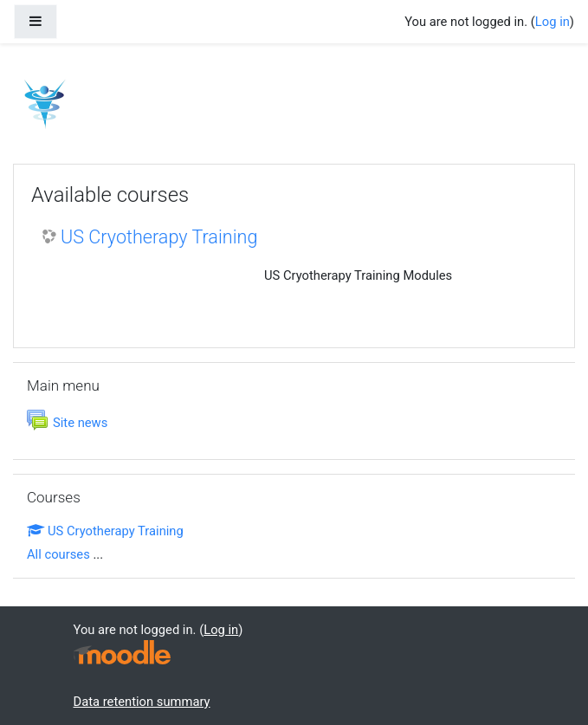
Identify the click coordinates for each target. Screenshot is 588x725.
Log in (552, 22)
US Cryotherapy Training (159, 237)
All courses (58, 554)
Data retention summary (142, 702)
